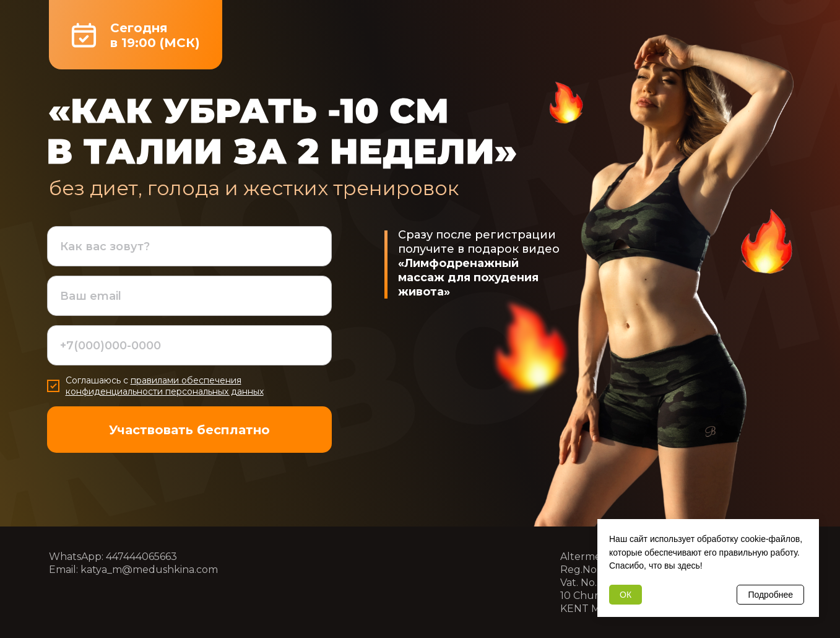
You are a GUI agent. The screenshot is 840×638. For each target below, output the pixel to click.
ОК (626, 595)
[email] (189, 296)
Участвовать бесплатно (189, 430)
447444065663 (141, 557)
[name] (189, 246)
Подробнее (770, 595)
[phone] (189, 345)
